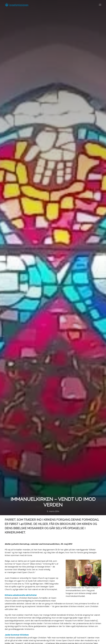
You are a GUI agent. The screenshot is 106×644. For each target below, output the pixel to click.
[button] (100, 5)
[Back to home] (17, 5)
